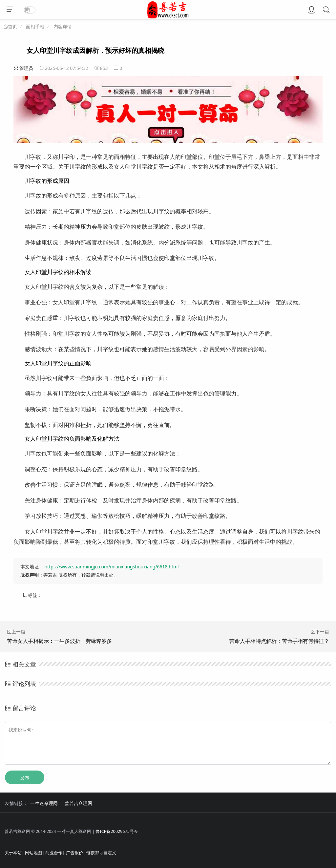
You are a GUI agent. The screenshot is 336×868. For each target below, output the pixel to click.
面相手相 (35, 26)
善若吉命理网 (78, 803)
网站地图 (33, 853)
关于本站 (13, 853)
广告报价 (74, 853)
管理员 (23, 68)
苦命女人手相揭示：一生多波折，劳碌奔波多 (59, 641)
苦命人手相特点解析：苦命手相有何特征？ (279, 641)
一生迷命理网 (44, 803)
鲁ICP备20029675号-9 (116, 831)
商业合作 (54, 853)
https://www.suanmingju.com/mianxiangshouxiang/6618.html (112, 567)
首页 (12, 27)
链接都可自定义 (101, 853)
